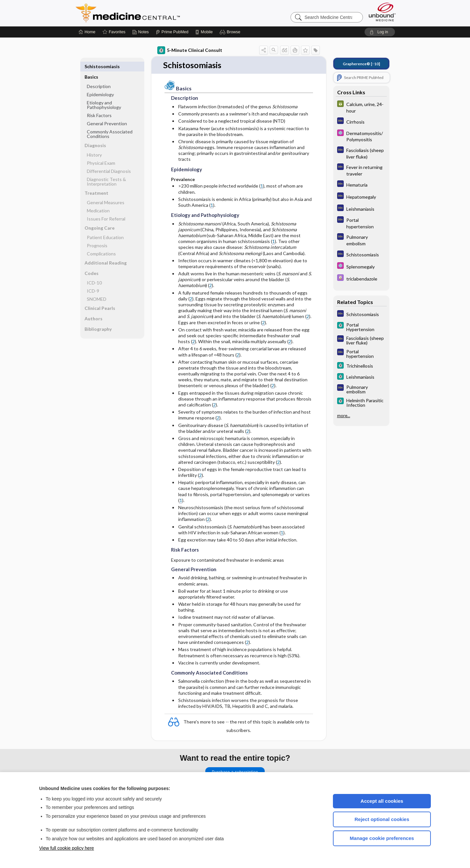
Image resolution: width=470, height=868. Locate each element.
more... (344, 415)
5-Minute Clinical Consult (190, 50)
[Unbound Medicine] (382, 12)
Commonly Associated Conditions (110, 123)
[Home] (87, 32)
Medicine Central (157, 13)
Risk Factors (99, 105)
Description (99, 76)
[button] (231, 32)
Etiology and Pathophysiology (104, 94)
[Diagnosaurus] (361, 122)
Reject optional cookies (382, 819)
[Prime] (172, 32)
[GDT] (361, 107)
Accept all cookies (382, 801)
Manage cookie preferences (382, 838)
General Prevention (107, 113)
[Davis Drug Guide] (361, 278)
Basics (91, 66)
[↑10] (361, 64)
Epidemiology (100, 84)
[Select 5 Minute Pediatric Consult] (361, 136)
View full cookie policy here (67, 848)
